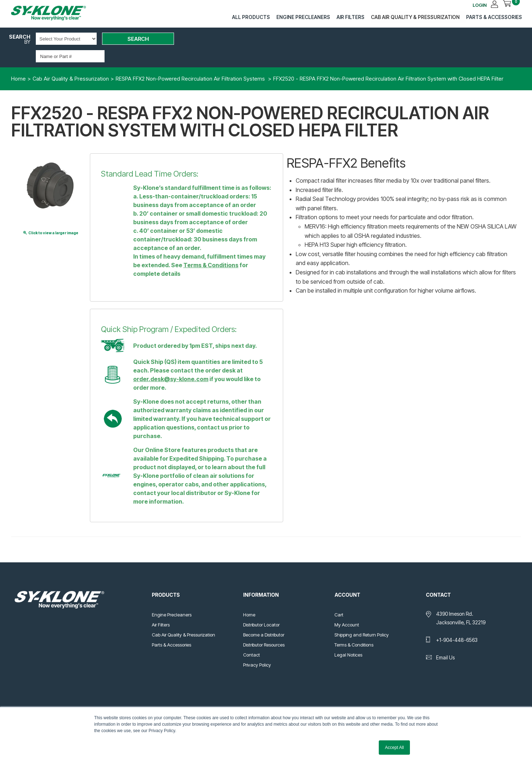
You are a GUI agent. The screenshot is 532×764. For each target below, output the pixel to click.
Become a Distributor (264, 618)
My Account (347, 608)
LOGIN (483, 4)
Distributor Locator (261, 608)
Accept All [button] (394, 748)
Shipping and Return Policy (362, 618)
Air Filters (350, 16)
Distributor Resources (264, 628)
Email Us (445, 641)
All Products (250, 16)
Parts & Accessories (493, 16)
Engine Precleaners (302, 16)
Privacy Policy (257, 648)
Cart (339, 598)
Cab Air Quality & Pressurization (414, 16)
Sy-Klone (56, 13)
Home (249, 598)
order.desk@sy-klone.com (171, 362)
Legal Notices (348, 638)
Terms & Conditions (211, 248)
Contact (252, 638)
